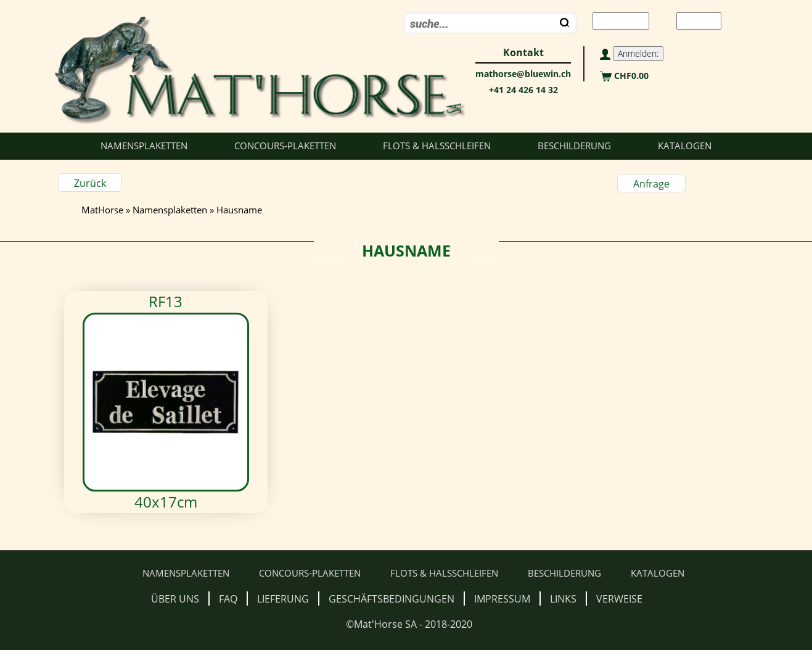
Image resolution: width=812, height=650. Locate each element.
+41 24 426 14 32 (523, 90)
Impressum (502, 599)
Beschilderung (574, 146)
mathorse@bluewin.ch (523, 74)
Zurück (90, 183)
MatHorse (102, 210)
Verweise (619, 599)
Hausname (239, 210)
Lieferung (283, 599)
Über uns (175, 599)
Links (563, 599)
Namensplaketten (144, 146)
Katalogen (685, 146)
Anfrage (651, 184)
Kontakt (523, 52)
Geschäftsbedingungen (392, 599)
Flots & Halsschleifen (437, 146)
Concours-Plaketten (285, 146)
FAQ (228, 599)
